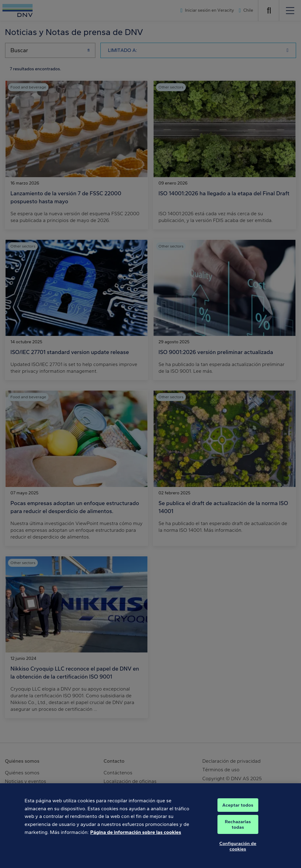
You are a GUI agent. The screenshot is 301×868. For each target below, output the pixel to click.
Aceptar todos (238, 809)
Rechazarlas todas (238, 828)
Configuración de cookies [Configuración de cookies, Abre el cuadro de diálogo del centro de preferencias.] (238, 850)
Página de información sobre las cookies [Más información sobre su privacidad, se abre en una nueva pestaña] (136, 836)
